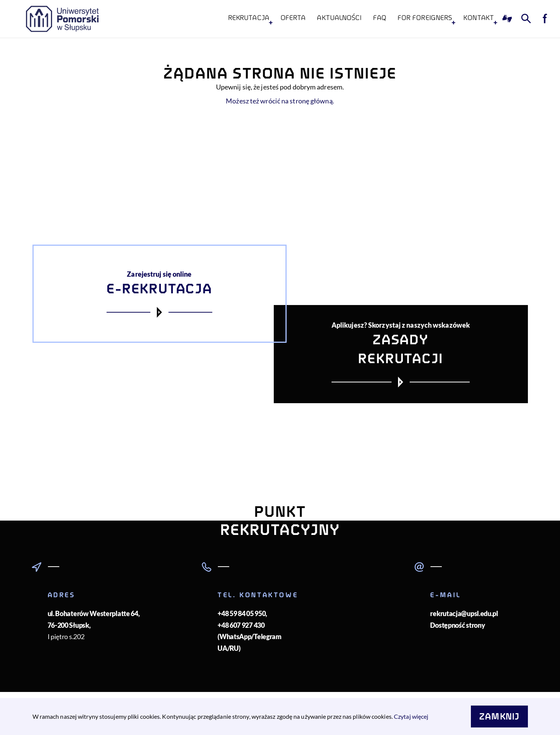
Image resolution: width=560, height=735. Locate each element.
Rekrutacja (249, 18)
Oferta (293, 18)
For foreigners (425, 18)
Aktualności (339, 18)
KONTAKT (479, 18)
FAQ (380, 18)
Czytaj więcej (411, 716)
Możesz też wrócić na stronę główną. (280, 101)
